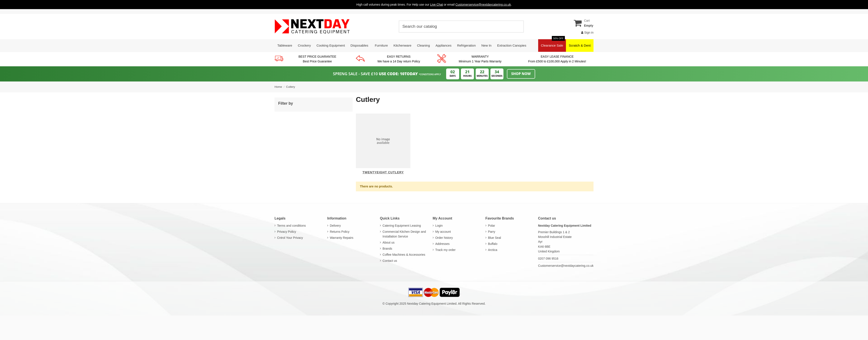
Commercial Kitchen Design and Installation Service (404, 234)
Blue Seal (495, 238)
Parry (492, 232)
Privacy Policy (287, 232)
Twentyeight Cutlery (383, 172)
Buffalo (493, 244)
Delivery (335, 226)
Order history (444, 238)
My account (443, 232)
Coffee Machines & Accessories (404, 255)
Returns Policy (340, 232)
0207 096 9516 (548, 259)
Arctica (493, 250)
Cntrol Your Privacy (290, 238)
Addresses (442, 244)
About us (389, 242)
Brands (387, 249)
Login (439, 226)
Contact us (390, 261)
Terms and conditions (291, 226)
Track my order (446, 250)
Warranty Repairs (342, 238)
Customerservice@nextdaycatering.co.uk (566, 266)
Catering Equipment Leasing (402, 226)
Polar (492, 226)
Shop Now (521, 74)
